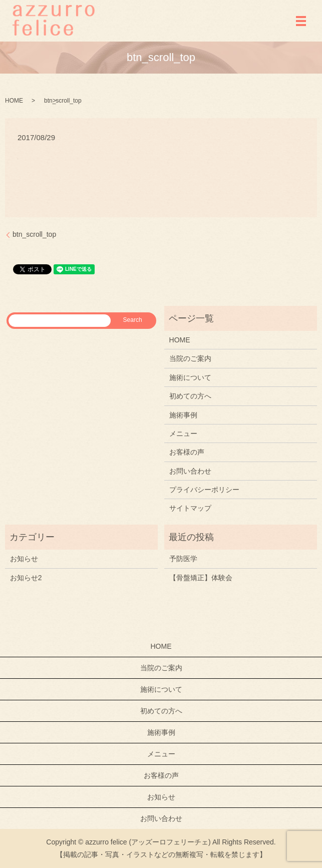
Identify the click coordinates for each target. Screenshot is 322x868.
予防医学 (183, 559)
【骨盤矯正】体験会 (201, 578)
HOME (14, 101)
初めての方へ (190, 396)
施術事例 (183, 415)
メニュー (183, 433)
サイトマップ (190, 508)
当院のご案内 (190, 358)
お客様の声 (187, 452)
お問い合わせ (190, 471)
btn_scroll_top (34, 234)
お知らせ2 (26, 578)
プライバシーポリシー (204, 490)
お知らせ (24, 559)
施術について (190, 377)
